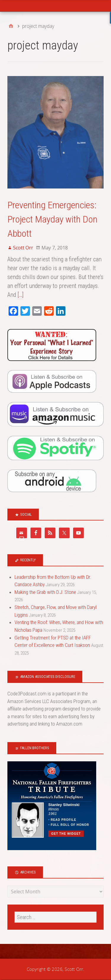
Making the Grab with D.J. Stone (45, 592)
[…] (20, 295)
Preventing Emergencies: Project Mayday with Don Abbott (52, 219)
